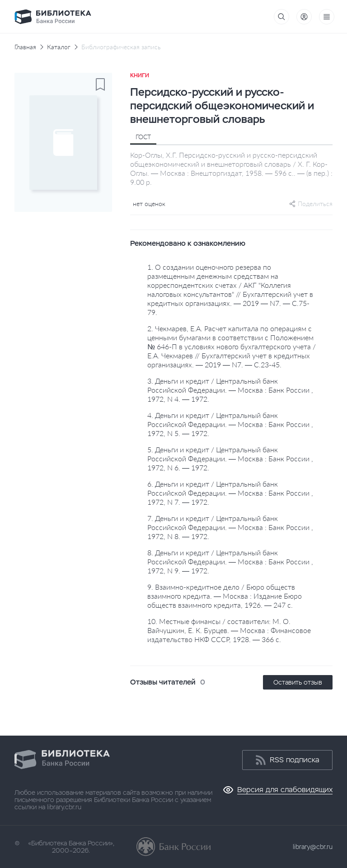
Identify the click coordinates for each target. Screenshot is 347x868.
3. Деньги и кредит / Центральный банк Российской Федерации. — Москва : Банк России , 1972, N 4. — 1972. (230, 390)
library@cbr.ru (313, 847)
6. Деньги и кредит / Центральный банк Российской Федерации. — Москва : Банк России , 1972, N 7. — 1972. (230, 493)
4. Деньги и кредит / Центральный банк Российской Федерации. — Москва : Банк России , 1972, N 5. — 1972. (230, 424)
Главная (25, 47)
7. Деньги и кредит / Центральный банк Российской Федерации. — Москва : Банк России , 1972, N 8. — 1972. (230, 527)
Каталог (59, 47)
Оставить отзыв (298, 682)
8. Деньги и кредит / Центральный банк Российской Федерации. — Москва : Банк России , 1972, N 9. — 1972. (230, 561)
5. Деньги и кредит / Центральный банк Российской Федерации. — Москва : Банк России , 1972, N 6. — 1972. (230, 458)
